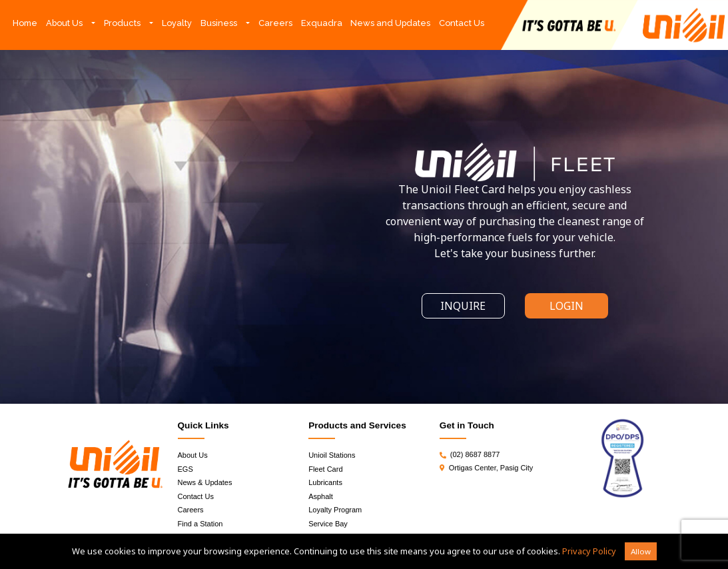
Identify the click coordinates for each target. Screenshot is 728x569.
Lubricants (325, 482)
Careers (275, 23)
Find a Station (200, 524)
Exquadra (322, 23)
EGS (185, 469)
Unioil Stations (332, 455)
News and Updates (390, 23)
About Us (193, 455)
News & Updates (205, 482)
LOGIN (566, 306)
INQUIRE (463, 306)
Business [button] (219, 23)
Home (27, 22)
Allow (641, 551)
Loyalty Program (335, 510)
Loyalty (177, 23)
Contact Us (462, 23)
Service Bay (328, 524)
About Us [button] (64, 23)
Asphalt (321, 496)
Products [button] (122, 23)
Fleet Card (325, 469)
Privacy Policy (589, 551)
